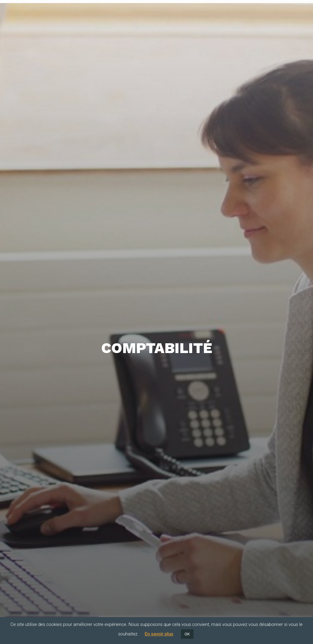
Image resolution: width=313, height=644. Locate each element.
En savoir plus (159, 634)
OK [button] (187, 634)
